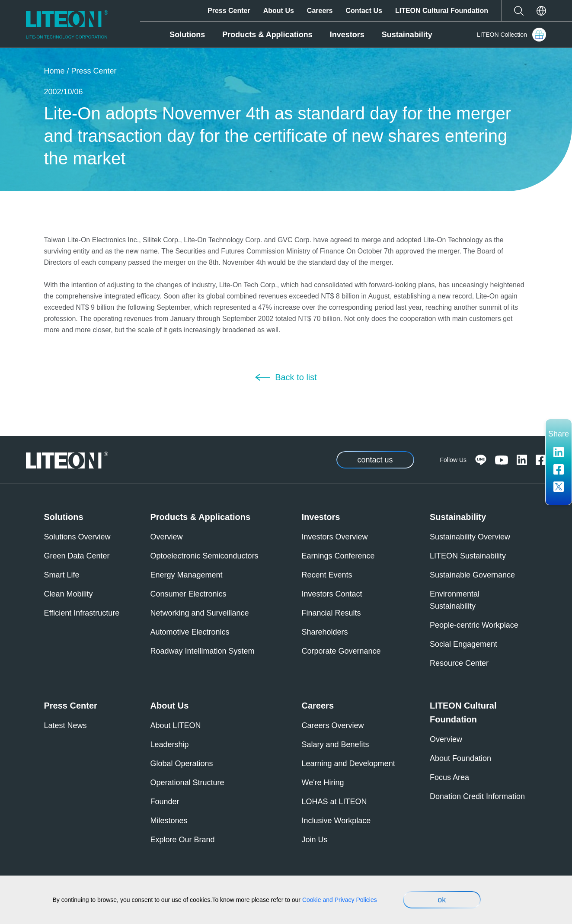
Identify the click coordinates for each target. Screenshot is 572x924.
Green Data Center (77, 556)
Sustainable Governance (472, 575)
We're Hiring (323, 783)
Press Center (229, 11)
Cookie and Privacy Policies (340, 900)
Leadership (170, 744)
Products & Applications (267, 35)
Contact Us (364, 11)
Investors (347, 35)
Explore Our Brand (183, 840)
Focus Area (449, 777)
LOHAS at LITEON (334, 802)
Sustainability (407, 35)
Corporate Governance (341, 651)
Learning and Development (348, 764)
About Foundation (460, 758)
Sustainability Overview (470, 537)
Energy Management (187, 575)
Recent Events (327, 575)
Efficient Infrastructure (82, 613)
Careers (320, 11)
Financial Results (331, 613)
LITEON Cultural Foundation (442, 11)
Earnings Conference (338, 556)
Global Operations (182, 764)
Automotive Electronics (190, 632)
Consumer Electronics (189, 594)
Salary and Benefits (336, 744)
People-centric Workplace (474, 625)
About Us (279, 11)
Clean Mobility (69, 594)
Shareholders (325, 632)
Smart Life (62, 575)
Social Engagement (463, 644)
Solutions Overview (77, 537)
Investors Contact (332, 594)
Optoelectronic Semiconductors (205, 556)
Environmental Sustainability (455, 600)
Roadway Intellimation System (203, 651)
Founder (165, 802)
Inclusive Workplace (336, 821)
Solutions (187, 35)
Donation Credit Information (477, 796)
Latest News (66, 725)
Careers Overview (333, 725)
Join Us (315, 840)
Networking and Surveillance (200, 613)
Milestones (169, 821)
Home (54, 71)
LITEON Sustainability (468, 556)
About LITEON (176, 725)
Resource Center (459, 663)
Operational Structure (187, 783)
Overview (167, 537)
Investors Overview (335, 537)
